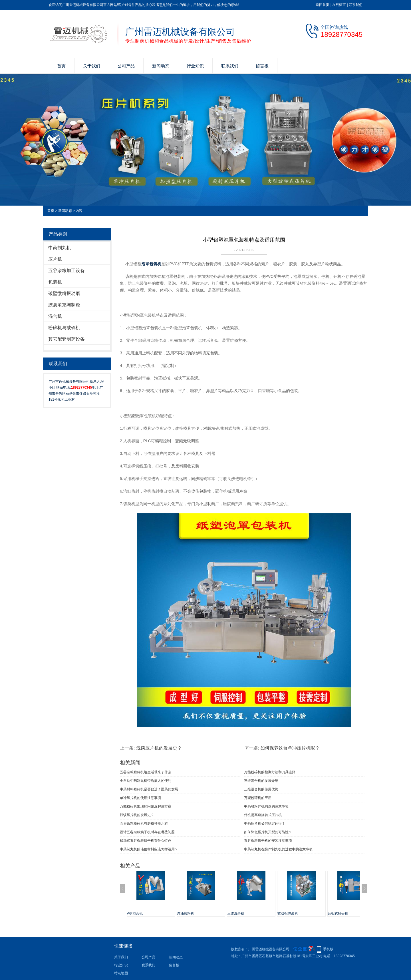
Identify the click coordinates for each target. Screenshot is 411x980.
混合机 (55, 316)
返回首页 (323, 5)
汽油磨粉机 (191, 913)
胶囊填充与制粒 (64, 305)
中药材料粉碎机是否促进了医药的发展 (149, 789)
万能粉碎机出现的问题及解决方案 (146, 806)
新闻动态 (161, 66)
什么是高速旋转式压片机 (263, 815)
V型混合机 (140, 913)
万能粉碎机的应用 (258, 798)
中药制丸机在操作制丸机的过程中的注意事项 (278, 849)
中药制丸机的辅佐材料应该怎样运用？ (149, 849)
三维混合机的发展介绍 (261, 781)
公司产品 (126, 66)
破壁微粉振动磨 (64, 293)
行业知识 (195, 66)
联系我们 (356, 5)
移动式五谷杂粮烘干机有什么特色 (146, 841)
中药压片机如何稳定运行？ (265, 824)
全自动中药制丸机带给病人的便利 (146, 781)
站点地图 (121, 973)
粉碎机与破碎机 (64, 328)
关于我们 (92, 66)
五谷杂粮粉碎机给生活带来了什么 (146, 772)
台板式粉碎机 (344, 913)
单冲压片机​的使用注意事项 (140, 798)
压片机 (55, 259)
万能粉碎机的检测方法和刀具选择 (270, 772)
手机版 (328, 949)
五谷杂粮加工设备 (67, 271)
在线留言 (339, 5)
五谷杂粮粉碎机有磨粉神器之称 (144, 824)
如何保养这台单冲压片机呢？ (290, 748)
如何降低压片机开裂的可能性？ (268, 832)
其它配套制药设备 (67, 339)
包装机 (55, 282)
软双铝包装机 (293, 913)
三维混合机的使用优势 (261, 789)
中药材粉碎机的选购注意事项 (266, 806)
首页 (61, 66)
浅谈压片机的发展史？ (159, 748)
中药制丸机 (60, 248)
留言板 (262, 66)
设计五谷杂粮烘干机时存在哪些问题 (147, 832)
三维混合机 (241, 913)
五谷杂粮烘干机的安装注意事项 (268, 841)
